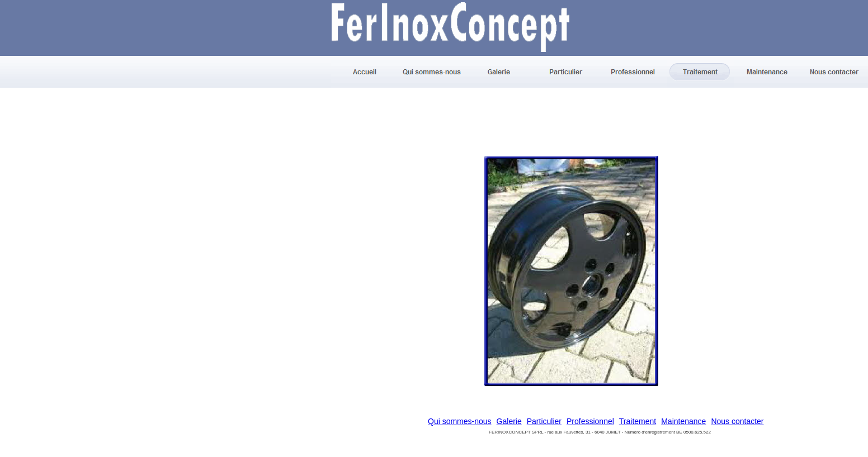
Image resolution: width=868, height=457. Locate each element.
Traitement (638, 421)
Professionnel (590, 421)
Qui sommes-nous (460, 421)
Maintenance (683, 421)
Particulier (544, 421)
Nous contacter (737, 421)
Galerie (509, 421)
